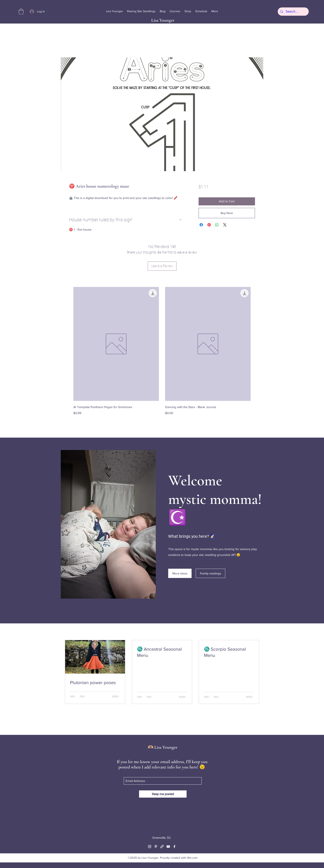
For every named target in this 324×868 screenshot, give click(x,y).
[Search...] (293, 12)
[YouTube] (168, 847)
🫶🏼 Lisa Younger (163, 747)
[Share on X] (225, 225)
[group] (162, 354)
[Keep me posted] (163, 794)
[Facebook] (174, 847)
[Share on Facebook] (201, 225)
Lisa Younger (163, 20)
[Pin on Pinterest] (209, 225)
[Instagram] (150, 847)
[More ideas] (180, 573)
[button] (21, 11)
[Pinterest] (156, 847)
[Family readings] (210, 573)
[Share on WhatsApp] (217, 225)
